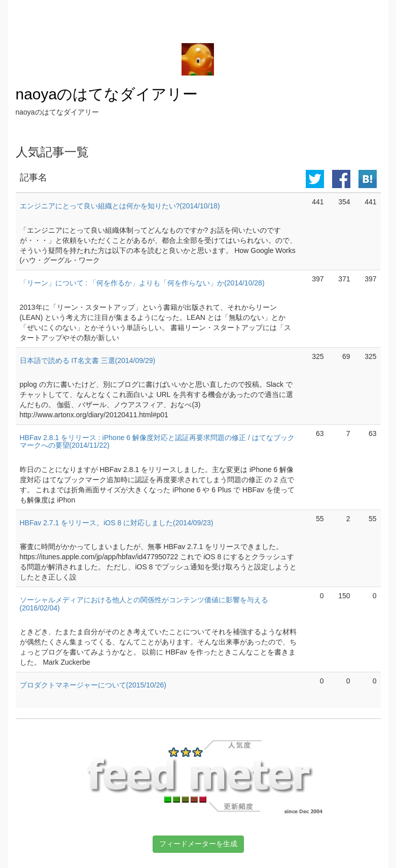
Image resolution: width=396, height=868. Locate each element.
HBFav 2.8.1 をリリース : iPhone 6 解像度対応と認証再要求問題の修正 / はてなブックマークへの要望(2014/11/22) (157, 441)
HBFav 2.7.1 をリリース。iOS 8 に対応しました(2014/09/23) (117, 523)
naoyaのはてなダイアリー (107, 94)
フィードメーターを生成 (198, 844)
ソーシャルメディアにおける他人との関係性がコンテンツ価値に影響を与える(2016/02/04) (144, 604)
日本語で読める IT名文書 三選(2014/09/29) (88, 360)
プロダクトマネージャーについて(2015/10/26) (93, 685)
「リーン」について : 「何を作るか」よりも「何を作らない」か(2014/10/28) (142, 283)
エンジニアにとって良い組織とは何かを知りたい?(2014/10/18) (120, 206)
